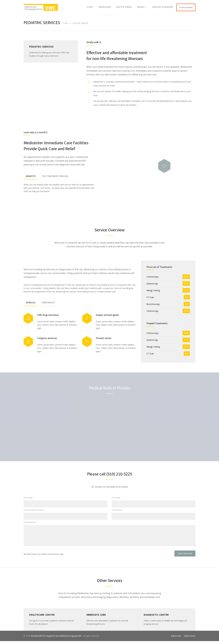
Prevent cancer (104, 341)
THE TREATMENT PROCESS (55, 179)
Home (65, 26)
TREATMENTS (48, 305)
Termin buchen (186, 9)
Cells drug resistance (48, 318)
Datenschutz (190, 639)
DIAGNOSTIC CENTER (156, 618)
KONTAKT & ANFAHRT (163, 8)
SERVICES (31, 305)
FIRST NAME (28, 501)
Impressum (176, 639)
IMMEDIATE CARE (96, 618)
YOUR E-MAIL (117, 513)
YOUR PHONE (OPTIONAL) (34, 513)
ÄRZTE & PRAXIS (124, 8)
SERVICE (141, 8)
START (90, 8)
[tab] (31, 179)
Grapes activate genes (107, 318)
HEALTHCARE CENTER (42, 618)
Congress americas (47, 341)
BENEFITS (31, 179)
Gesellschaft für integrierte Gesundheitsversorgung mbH (56, 639)
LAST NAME (116, 501)
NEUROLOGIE (105, 8)
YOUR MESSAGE (30, 525)
